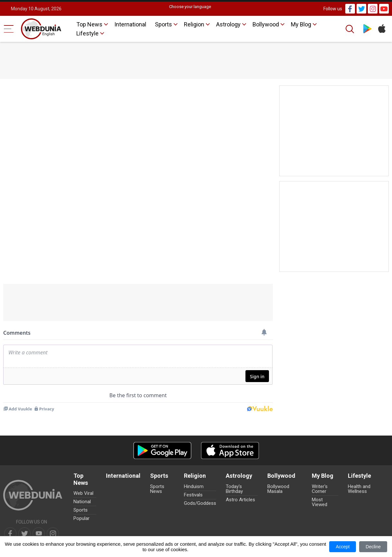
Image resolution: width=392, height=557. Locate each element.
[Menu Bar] (9, 29)
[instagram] (53, 533)
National (82, 502)
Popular (81, 518)
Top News (89, 24)
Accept (343, 547)
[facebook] (10, 533)
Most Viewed (320, 502)
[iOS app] (230, 451)
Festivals (193, 495)
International (130, 24)
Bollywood (266, 24)
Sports (163, 24)
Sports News (157, 489)
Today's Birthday (234, 489)
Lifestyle (87, 33)
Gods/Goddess (200, 503)
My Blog (301, 24)
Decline (373, 547)
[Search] (350, 29)
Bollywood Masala (278, 489)
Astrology (228, 24)
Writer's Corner (320, 489)
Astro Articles (240, 500)
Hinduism (194, 486)
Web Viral (83, 493)
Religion (194, 24)
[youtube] (39, 533)
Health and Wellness (359, 489)
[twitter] (24, 533)
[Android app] (162, 451)
